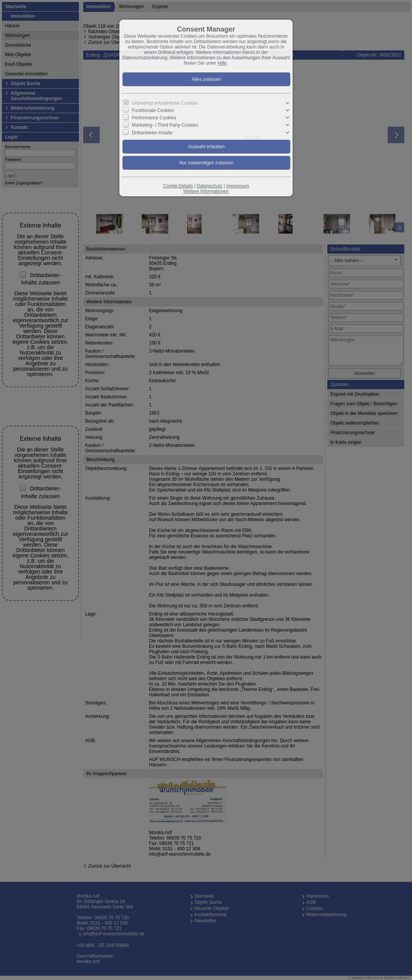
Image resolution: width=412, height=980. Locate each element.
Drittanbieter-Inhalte (152, 132)
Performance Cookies (154, 118)
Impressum (237, 186)
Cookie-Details (178, 186)
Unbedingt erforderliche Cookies (165, 103)
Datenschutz (210, 186)
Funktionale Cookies (153, 110)
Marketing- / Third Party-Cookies (165, 125)
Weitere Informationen (206, 191)
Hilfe (222, 63)
